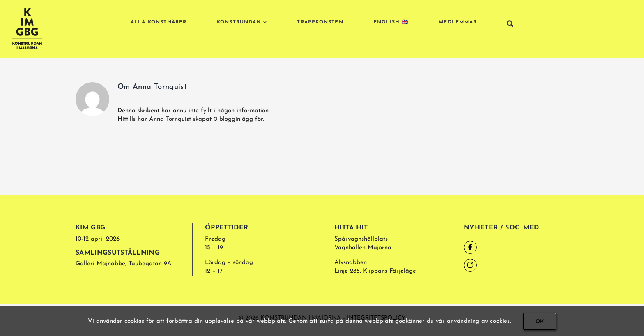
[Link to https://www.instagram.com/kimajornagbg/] (470, 265)
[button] (510, 23)
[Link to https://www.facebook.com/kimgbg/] (470, 248)
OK (540, 321)
